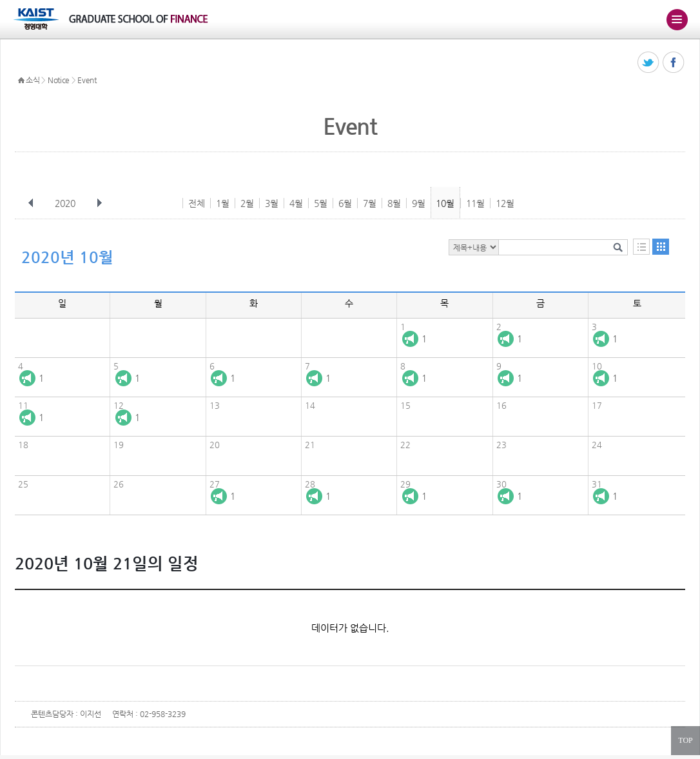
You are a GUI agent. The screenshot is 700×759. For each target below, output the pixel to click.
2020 (66, 203)
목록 (641, 247)
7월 (370, 203)
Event (87, 80)
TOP (685, 740)
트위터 (649, 63)
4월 (296, 203)
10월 (445, 203)
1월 (223, 203)
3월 (272, 203)
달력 (661, 247)
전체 (197, 203)
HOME (21, 81)
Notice (59, 80)
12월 (505, 203)
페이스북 (674, 63)
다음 (99, 203)
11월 (475, 203)
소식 (33, 80)
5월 (321, 203)
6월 (345, 203)
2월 (247, 203)
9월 (419, 203)
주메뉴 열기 (677, 19)
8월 (394, 203)
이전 (31, 203)
